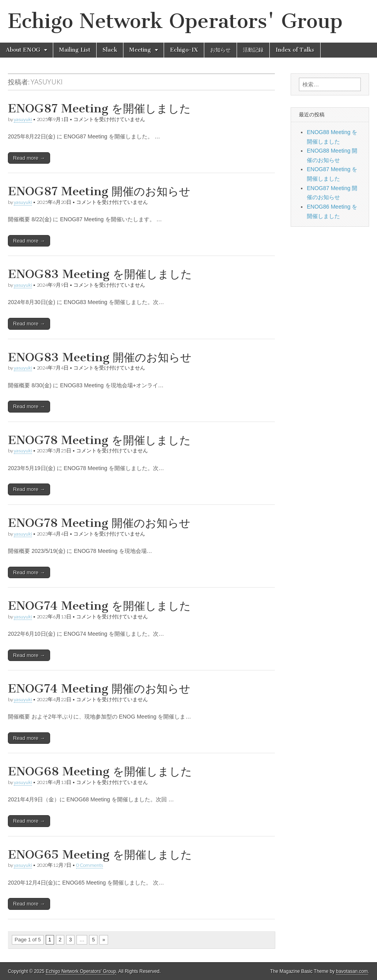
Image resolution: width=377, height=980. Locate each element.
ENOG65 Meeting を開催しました (100, 855)
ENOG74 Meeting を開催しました (99, 606)
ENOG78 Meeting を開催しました (99, 440)
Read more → (29, 158)
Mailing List (75, 50)
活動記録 (253, 50)
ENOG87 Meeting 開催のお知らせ (99, 191)
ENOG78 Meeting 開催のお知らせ (99, 523)
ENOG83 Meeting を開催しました (100, 274)
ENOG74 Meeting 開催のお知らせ (99, 689)
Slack (110, 50)
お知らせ (220, 50)
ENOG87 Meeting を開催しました (99, 108)
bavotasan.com (352, 971)
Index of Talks (295, 50)
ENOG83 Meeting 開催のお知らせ (100, 357)
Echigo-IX (184, 50)
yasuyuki (23, 119)
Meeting (140, 50)
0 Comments (90, 865)
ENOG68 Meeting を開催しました (100, 771)
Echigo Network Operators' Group (175, 21)
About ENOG (23, 50)
